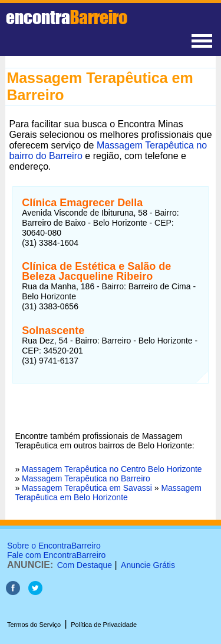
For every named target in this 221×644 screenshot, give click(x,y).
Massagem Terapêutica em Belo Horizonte (108, 493)
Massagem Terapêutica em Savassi (87, 488)
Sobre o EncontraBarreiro (54, 546)
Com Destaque (85, 565)
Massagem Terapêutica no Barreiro (86, 478)
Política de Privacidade (104, 625)
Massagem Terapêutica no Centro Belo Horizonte (112, 469)
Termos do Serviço (34, 625)
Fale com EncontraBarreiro (56, 555)
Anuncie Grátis (148, 565)
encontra (67, 17)
